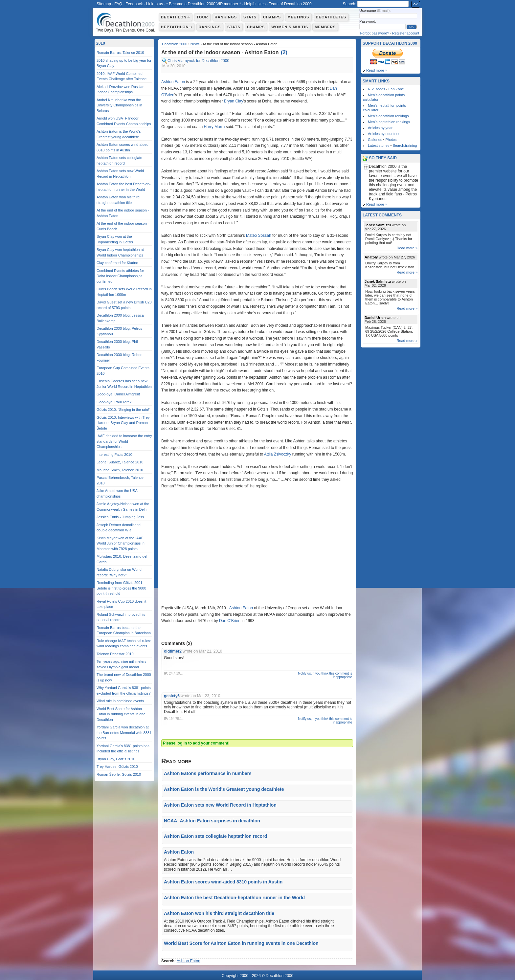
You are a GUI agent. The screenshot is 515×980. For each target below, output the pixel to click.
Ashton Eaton (173, 82)
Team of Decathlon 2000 (290, 4)
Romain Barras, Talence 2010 (120, 53)
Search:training (405, 145)
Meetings (298, 17)
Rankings (226, 17)
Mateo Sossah (259, 235)
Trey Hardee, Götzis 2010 (117, 767)
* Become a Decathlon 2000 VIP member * (203, 4)
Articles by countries (384, 134)
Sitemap (104, 4)
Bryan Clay (234, 101)
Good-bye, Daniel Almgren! (118, 394)
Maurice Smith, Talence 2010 (120, 470)
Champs (272, 17)
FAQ (118, 4)
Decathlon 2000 (175, 44)
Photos (391, 140)
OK (416, 4)
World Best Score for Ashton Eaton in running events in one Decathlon (241, 943)
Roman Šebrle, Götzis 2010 (119, 774)
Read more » (377, 70)
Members (325, 27)
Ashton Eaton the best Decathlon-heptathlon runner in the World (234, 898)
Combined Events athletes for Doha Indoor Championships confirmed (120, 276)
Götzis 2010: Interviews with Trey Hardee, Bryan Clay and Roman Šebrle (123, 423)
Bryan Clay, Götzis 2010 (116, 759)
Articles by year (380, 128)
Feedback (134, 4)
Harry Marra (214, 127)
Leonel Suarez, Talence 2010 (120, 462)
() (284, 52)
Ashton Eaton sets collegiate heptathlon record (215, 836)
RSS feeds (377, 89)
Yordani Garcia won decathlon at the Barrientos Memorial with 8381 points (124, 733)
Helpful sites (255, 4)
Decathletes (331, 17)
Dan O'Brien (230, 621)
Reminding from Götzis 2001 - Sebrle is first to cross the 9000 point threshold (121, 588)
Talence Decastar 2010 (115, 654)
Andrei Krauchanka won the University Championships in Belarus (119, 105)
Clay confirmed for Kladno (117, 263)
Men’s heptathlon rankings (389, 122)
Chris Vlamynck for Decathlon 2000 (198, 61)
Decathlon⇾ (175, 17)
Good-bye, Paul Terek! (114, 402)
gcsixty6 (172, 696)
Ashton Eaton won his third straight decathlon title (219, 913)
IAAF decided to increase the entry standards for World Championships (124, 441)
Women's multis (290, 27)
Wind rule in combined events (120, 701)
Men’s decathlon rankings (388, 116)
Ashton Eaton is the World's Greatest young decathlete (224, 789)
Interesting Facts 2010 (114, 455)
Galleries (375, 140)
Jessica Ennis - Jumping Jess (120, 517)
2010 (101, 43)
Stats (250, 17)
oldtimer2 (173, 651)
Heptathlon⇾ (177, 27)
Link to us (155, 4)
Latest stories (379, 145)
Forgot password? (375, 33)
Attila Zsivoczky (278, 454)
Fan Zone (396, 89)
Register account (406, 33)
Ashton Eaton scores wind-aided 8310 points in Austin (223, 882)
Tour (202, 17)
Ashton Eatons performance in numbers (208, 773)
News (195, 44)
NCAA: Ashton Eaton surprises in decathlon (212, 821)
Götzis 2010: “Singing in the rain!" (123, 410)
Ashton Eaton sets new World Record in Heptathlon (220, 805)
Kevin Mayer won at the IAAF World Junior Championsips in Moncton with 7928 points (121, 543)
